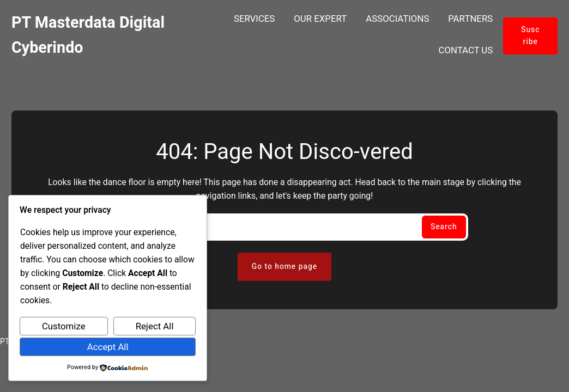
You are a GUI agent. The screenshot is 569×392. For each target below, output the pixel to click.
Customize (64, 326)
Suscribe (530, 36)
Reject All (155, 326)
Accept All (108, 347)
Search (444, 227)
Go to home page (284, 267)
